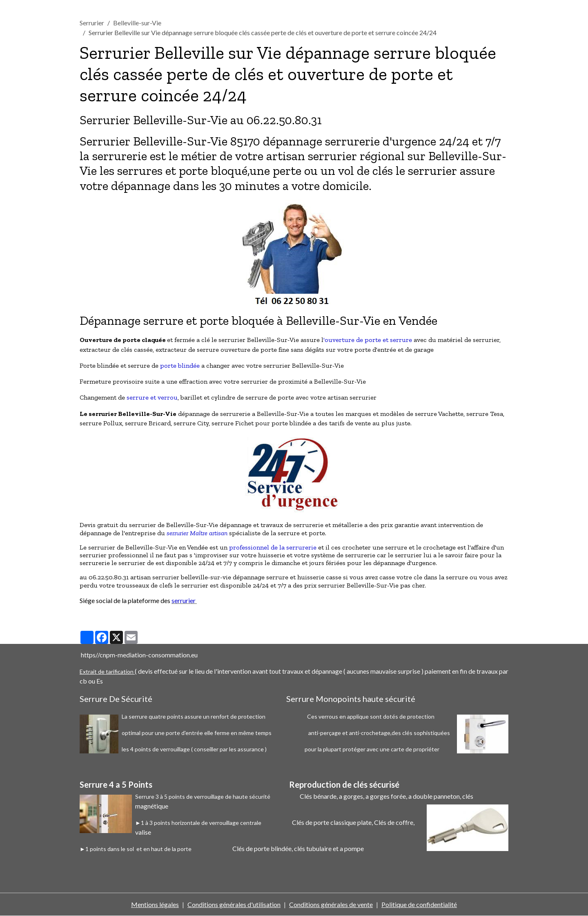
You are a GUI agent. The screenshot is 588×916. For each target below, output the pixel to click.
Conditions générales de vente (331, 904)
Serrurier (92, 23)
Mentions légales (155, 904)
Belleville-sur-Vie (137, 23)
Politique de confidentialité (419, 904)
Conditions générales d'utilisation (234, 904)
